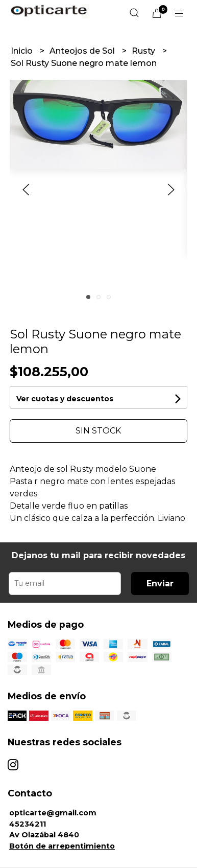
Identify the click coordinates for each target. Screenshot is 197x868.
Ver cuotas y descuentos (65, 399)
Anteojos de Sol (83, 51)
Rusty (144, 51)
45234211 (28, 824)
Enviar (160, 584)
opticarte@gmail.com (53, 813)
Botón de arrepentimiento (62, 846)
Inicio (23, 51)
